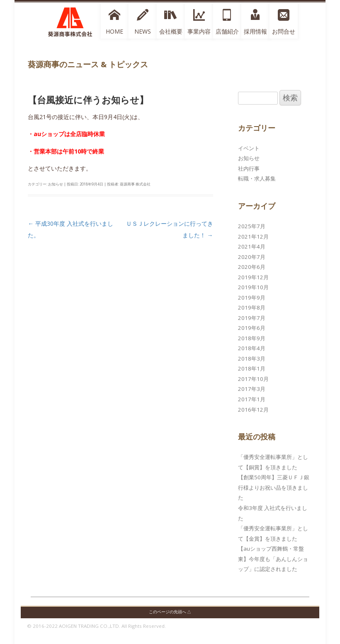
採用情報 (255, 31)
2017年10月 (253, 379)
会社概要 (171, 31)
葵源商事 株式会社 (135, 184)
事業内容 (199, 31)
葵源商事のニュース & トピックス (88, 64)
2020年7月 (252, 257)
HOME (114, 31)
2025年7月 (252, 226)
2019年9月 (252, 298)
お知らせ (56, 184)
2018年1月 (252, 368)
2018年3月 (252, 359)
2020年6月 (252, 267)
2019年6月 (252, 328)
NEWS (143, 31)
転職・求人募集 (257, 178)
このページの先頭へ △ (170, 612)
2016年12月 (253, 410)
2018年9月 (252, 338)
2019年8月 (252, 307)
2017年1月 (252, 399)
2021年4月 (252, 246)
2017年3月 (252, 389)
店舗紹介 (227, 31)
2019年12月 (253, 277)
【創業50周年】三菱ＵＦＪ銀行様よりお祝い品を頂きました (274, 487)
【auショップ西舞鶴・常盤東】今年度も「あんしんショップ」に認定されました (273, 559)
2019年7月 (252, 318)
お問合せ (284, 31)
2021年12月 (253, 237)
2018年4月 (252, 348)
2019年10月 (253, 287)
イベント (249, 148)
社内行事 (249, 168)
